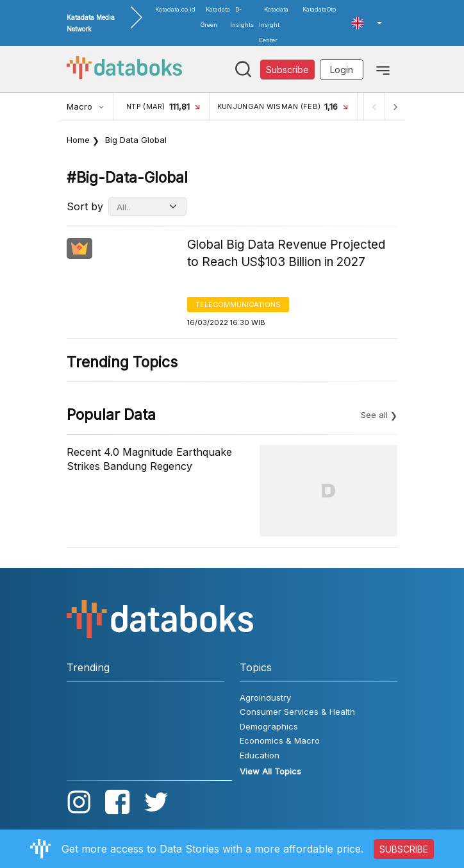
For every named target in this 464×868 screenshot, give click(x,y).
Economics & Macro (280, 740)
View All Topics (270, 771)
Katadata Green (215, 17)
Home (78, 140)
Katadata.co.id (175, 9)
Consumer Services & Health (297, 712)
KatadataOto (319, 9)
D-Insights (242, 17)
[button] (367, 23)
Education (260, 755)
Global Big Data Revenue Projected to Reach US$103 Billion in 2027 (286, 253)
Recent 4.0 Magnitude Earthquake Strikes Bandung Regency (149, 459)
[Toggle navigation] (383, 69)
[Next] (395, 107)
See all (374, 415)
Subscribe (287, 70)
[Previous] (374, 107)
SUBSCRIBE (404, 849)
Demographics (269, 726)
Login (342, 70)
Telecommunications (238, 305)
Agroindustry (265, 697)
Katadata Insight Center (274, 25)
